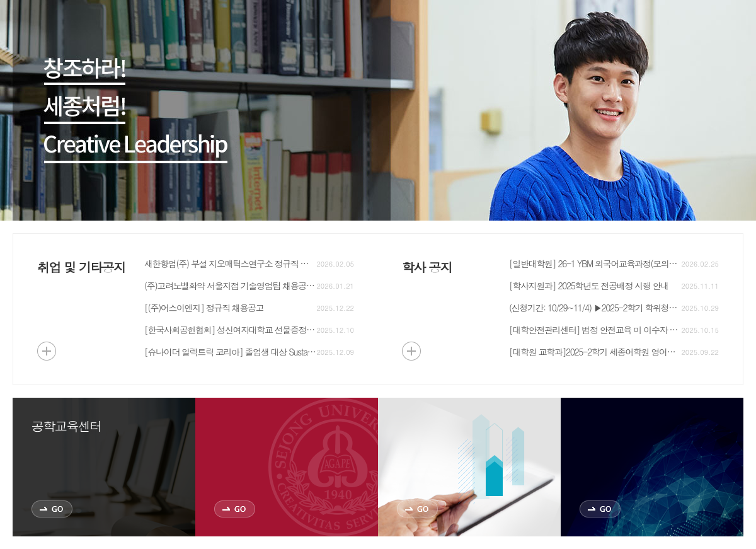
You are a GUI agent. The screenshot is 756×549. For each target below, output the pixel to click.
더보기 (47, 351)
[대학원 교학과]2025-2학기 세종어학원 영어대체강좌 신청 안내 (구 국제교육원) (595, 352)
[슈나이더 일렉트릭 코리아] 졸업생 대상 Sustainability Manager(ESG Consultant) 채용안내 (230, 352)
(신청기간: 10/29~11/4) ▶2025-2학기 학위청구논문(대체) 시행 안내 (595, 308)
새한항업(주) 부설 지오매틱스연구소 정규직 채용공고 (230, 263)
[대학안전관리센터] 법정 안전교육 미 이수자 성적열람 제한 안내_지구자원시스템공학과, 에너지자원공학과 (595, 330)
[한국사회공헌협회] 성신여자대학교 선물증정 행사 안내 (230, 330)
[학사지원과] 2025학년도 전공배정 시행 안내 (589, 286)
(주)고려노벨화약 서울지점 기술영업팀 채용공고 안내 (230, 286)
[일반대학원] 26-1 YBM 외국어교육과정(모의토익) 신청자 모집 (595, 263)
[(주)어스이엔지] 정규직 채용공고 (204, 308)
